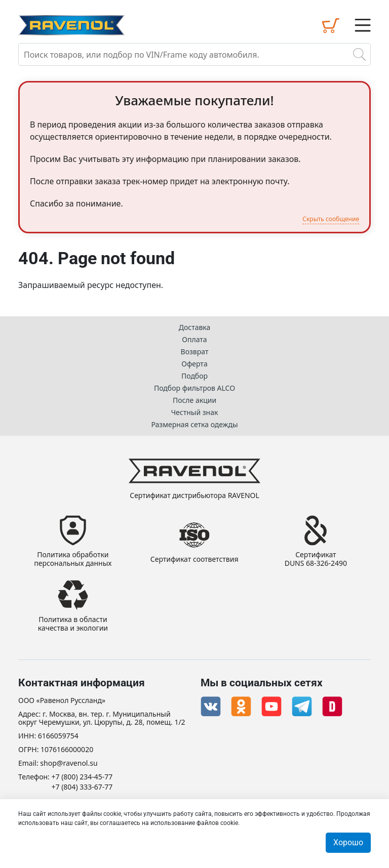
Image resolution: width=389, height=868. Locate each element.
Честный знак (195, 412)
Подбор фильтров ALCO (194, 388)
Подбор (194, 376)
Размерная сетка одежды (194, 424)
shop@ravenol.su (69, 763)
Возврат (195, 352)
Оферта (194, 364)
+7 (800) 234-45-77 (82, 777)
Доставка (195, 327)
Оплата (194, 339)
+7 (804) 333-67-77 (82, 787)
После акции (194, 400)
